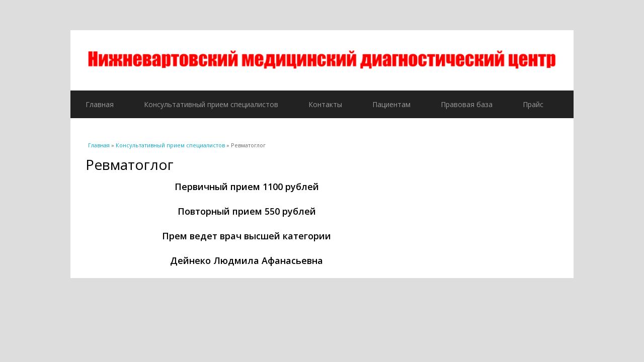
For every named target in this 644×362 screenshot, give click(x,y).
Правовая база (467, 104)
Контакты (325, 104)
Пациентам (391, 104)
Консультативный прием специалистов (211, 104)
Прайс (533, 104)
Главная (100, 104)
